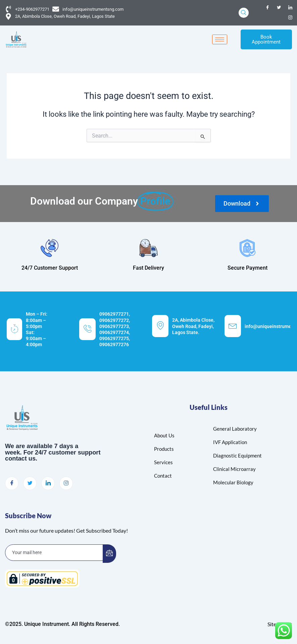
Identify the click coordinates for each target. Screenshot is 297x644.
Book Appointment (266, 39)
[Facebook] (267, 8)
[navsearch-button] (244, 13)
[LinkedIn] (290, 8)
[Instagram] (290, 18)
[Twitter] (279, 8)
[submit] (109, 554)
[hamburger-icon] (220, 40)
